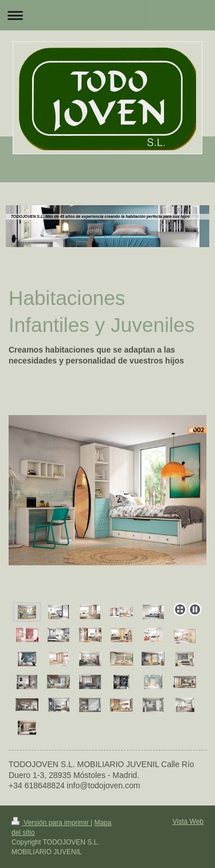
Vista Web (188, 822)
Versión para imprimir (51, 823)
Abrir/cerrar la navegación (107, 15)
